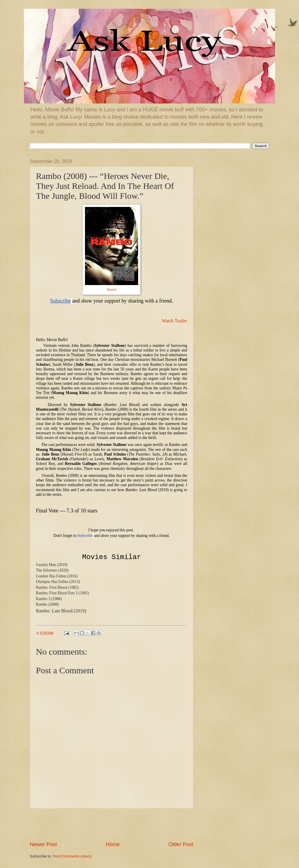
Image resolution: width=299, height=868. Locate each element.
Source (112, 289)
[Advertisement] (112, 825)
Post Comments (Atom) (72, 856)
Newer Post (43, 844)
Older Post (181, 844)
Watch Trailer (174, 321)
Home (113, 844)
